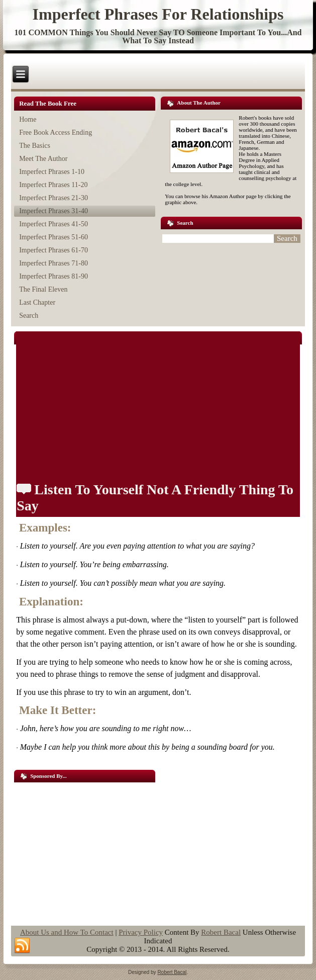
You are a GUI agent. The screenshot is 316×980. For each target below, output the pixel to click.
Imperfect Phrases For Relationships (158, 14)
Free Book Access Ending (56, 132)
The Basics (35, 146)
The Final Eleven (43, 289)
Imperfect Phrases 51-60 (54, 237)
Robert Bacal (221, 932)
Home (28, 119)
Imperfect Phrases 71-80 (54, 263)
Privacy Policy (141, 932)
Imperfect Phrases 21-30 (54, 198)
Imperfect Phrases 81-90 (54, 276)
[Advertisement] (85, 850)
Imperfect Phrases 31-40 (54, 211)
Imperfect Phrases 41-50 (54, 224)
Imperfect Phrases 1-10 (52, 172)
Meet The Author (43, 159)
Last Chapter (37, 302)
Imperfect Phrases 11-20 (53, 185)
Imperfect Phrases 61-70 (54, 250)
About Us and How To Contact (67, 932)
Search (29, 316)
